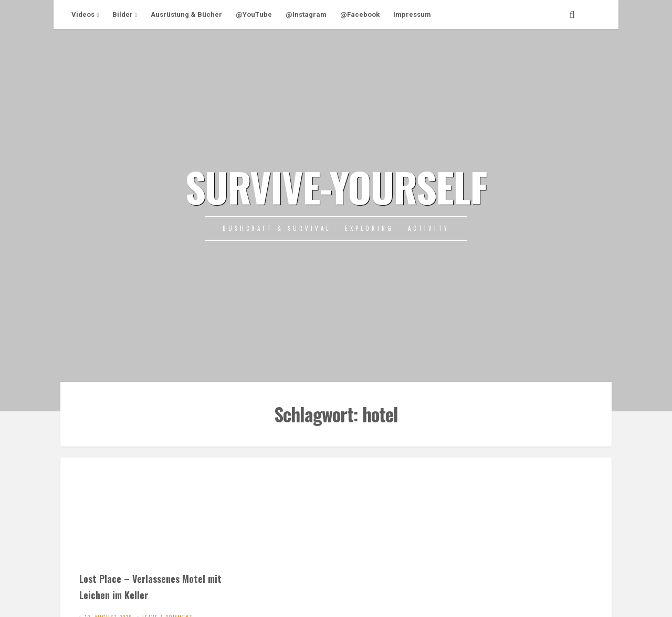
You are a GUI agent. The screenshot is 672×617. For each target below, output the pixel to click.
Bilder (123, 14)
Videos (83, 14)
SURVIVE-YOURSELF (336, 186)
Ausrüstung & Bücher (186, 14)
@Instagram (306, 14)
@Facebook (360, 14)
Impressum (412, 14)
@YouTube (254, 14)
